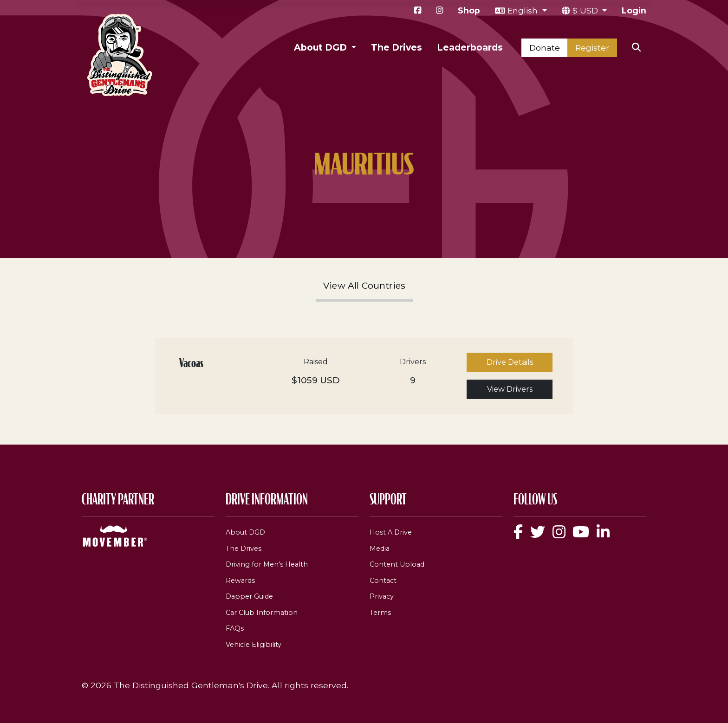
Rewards (240, 581)
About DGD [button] (322, 47)
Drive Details (510, 362)
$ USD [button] (586, 10)
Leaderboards (470, 47)
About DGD (245, 532)
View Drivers (510, 389)
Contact (383, 581)
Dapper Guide (249, 596)
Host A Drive (391, 532)
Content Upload (397, 564)
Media (380, 549)
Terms (380, 613)
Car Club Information (262, 613)
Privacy (382, 596)
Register (592, 48)
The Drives (396, 47)
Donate (545, 48)
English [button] (524, 10)
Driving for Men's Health (267, 564)
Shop (469, 10)
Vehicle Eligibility (253, 645)
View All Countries (364, 285)
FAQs (235, 628)
